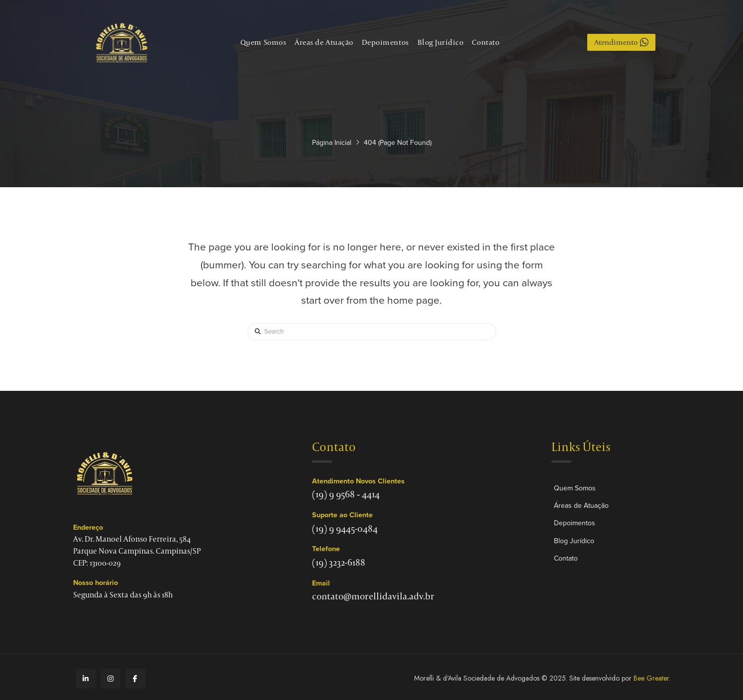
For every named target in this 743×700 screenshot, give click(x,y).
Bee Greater (651, 678)
